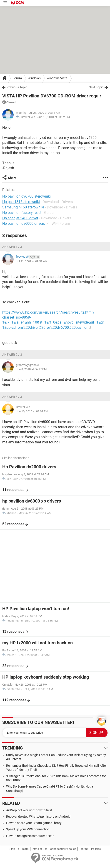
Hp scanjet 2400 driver (20, 218)
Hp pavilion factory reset (22, 213)
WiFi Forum (61, 224)
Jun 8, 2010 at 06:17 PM (31, 369)
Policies (96, 849)
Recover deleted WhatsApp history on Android (38, 817)
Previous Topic (17, 87)
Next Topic (96, 87)
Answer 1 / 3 (12, 247)
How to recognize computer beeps (30, 836)
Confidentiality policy (63, 849)
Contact (84, 849)
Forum (17, 78)
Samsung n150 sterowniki (23, 207)
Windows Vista (57, 78)
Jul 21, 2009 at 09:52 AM (32, 261)
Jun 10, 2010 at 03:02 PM (54, 117)
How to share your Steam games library (34, 823)
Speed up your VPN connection (28, 829)
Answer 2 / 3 (12, 355)
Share (12, 178)
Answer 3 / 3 (12, 397)
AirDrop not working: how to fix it (29, 810)
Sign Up (14, 849)
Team (25, 849)
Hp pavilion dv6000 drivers (24, 224)
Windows (34, 78)
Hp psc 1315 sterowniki (21, 202)
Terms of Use (39, 849)
